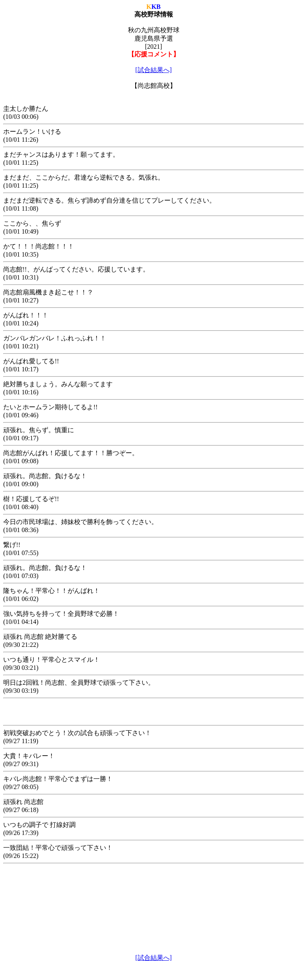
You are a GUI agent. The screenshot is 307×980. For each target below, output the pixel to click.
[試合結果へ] (153, 70)
